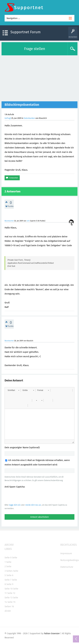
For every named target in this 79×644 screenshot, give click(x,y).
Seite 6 (10, 575)
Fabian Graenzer (52, 633)
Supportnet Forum (26, 32)
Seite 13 (8, 598)
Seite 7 (8, 580)
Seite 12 (11, 593)
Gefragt (8, 118)
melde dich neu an (33, 505)
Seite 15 (11, 602)
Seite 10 (9, 589)
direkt (8, 611)
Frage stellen (35, 49)
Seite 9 (10, 584)
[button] (13, 390)
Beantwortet (9, 221)
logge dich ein (15, 505)
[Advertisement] (39, 78)
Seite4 (9, 571)
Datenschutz (67, 567)
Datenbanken (29, 118)
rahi (28, 221)
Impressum (66, 553)
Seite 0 (8, 558)
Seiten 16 (9, 606)
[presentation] (28, 496)
